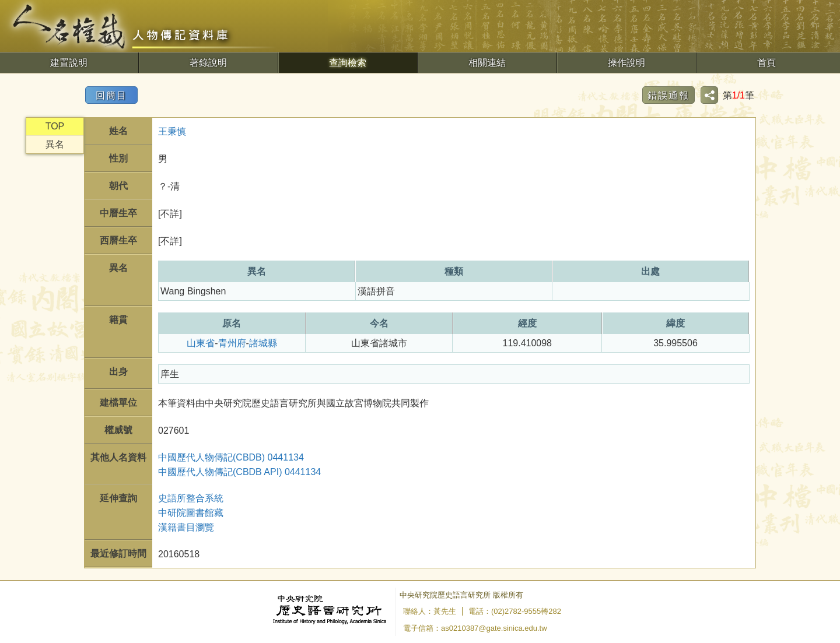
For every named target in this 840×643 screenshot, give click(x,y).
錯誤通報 (668, 95)
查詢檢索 (348, 63)
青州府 (232, 343)
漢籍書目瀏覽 (186, 527)
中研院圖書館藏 (191, 513)
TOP (55, 126)
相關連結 (487, 63)
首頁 (766, 63)
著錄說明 (208, 63)
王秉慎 (172, 131)
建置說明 (69, 63)
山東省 (201, 343)
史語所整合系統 (191, 498)
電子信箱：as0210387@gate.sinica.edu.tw (475, 628)
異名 (55, 144)
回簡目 (111, 95)
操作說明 (626, 63)
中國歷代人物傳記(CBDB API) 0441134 (239, 472)
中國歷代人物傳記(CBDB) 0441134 (231, 457)
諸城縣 (263, 343)
